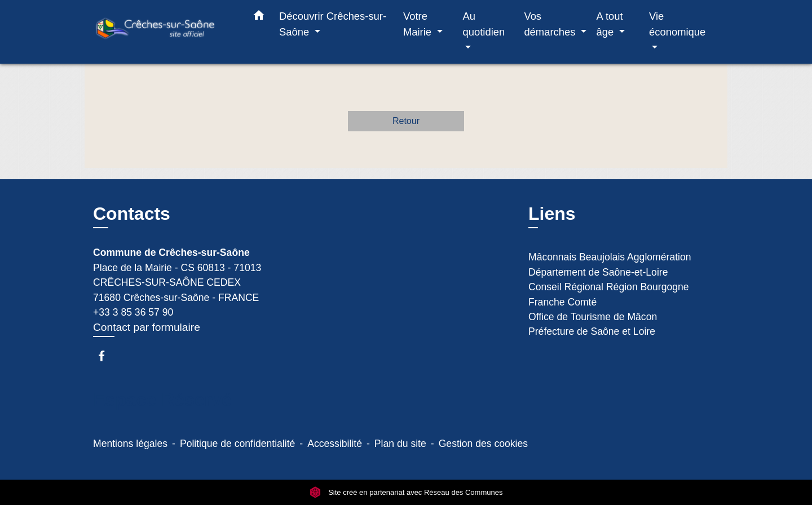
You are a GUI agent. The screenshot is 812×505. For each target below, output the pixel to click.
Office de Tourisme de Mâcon (593, 317)
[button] (259, 17)
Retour (406, 121)
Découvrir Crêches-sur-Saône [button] (333, 24)
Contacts (132, 214)
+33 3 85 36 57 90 (133, 312)
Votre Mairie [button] (419, 24)
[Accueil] (164, 32)
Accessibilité (335, 444)
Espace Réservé (162, 400)
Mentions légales (130, 444)
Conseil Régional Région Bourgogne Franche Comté (609, 294)
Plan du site (400, 444)
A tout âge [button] (610, 24)
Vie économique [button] (677, 24)
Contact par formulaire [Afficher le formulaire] (147, 327)
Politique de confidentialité (237, 444)
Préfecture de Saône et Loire (592, 331)
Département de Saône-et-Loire (598, 272)
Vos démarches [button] (551, 24)
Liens (552, 214)
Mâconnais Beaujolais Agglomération (610, 257)
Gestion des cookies (483, 444)
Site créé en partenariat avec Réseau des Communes (406, 492)
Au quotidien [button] (484, 24)
